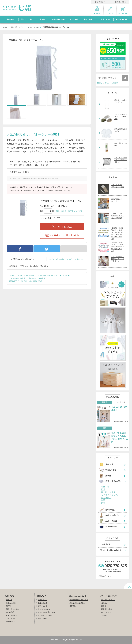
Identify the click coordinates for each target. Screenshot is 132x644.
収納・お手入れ (12, 615)
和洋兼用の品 (11, 622)
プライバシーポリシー (77, 603)
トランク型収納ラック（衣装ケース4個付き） (121, 160)
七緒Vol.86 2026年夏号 (37, 278)
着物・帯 (9, 600)
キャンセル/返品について (47, 612)
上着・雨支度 (11, 618)
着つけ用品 (10, 612)
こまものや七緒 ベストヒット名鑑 (118, 186)
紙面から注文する (105, 576)
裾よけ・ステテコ (109, 492)
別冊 (105, 428)
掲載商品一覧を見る (121, 422)
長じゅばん (106, 498)
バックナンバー (120, 402)
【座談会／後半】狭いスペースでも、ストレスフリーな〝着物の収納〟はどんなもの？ (118, 233)
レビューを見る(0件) (57, 259)
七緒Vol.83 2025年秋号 (17, 278)
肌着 (103, 490)
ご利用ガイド (43, 600)
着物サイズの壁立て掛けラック (121, 101)
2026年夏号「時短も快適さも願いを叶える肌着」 (27, 281)
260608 (12, 276)
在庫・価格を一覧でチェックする (69, 211)
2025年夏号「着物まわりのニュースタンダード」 (55, 276)
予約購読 (104, 615)
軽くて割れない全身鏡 (121, 144)
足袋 (103, 503)
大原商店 (115, 83)
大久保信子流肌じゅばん (121, 130)
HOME (5, 27)
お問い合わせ (43, 618)
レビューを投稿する (76, 259)
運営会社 (73, 606)
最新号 (105, 402)
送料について (43, 606)
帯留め (100, 83)
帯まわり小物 (11, 603)
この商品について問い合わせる (62, 235)
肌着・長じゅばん (17, 27)
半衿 (103, 500)
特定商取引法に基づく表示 (79, 600)
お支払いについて (44, 609)
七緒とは (104, 603)
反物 (107, 83)
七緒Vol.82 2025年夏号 (26, 276)
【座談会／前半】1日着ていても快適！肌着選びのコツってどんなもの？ (118, 247)
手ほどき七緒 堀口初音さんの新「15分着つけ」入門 (120, 438)
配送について (43, 603)
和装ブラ (105, 487)
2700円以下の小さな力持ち (117, 200)
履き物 (9, 606)
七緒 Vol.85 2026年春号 (119, 409)
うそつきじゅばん (32, 27)
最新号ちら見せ (107, 609)
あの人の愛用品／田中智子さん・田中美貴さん (118, 259)
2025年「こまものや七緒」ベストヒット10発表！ (118, 216)
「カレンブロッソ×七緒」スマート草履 (121, 117)
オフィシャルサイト (108, 600)
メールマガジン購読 (45, 615)
